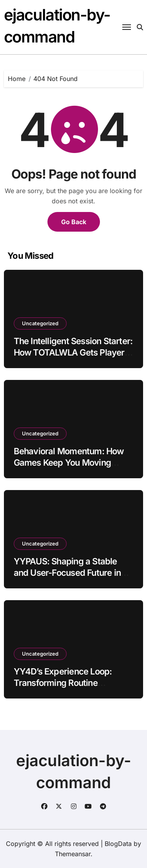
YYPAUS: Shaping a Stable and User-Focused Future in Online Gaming (67, 572)
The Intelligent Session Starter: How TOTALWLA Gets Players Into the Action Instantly (73, 352)
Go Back (74, 222)
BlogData (118, 844)
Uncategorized (40, 323)
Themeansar (73, 854)
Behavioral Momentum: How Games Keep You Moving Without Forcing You (69, 462)
